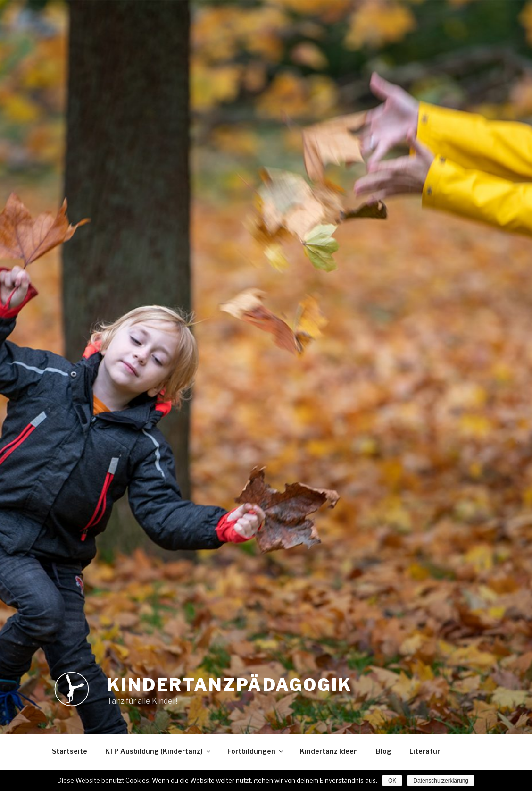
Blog (384, 751)
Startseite (70, 751)
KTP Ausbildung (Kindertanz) (158, 751)
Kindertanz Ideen (329, 751)
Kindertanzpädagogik (230, 685)
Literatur (425, 751)
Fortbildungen (256, 751)
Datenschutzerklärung (441, 781)
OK (392, 781)
